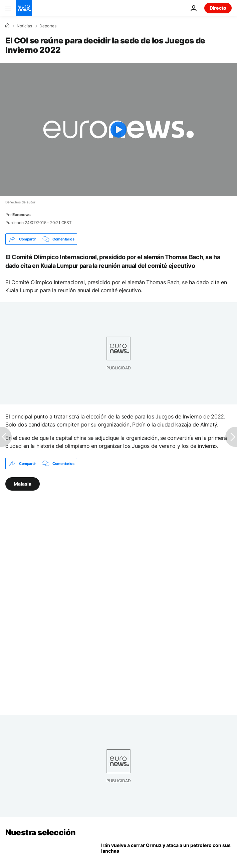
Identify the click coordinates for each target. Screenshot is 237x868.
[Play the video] (118, 129)
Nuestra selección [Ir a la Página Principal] (41, 832)
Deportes (48, 26)
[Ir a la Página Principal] (24, 8)
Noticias (24, 26)
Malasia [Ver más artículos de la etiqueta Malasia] (23, 484)
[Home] (7, 26)
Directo (218, 8)
